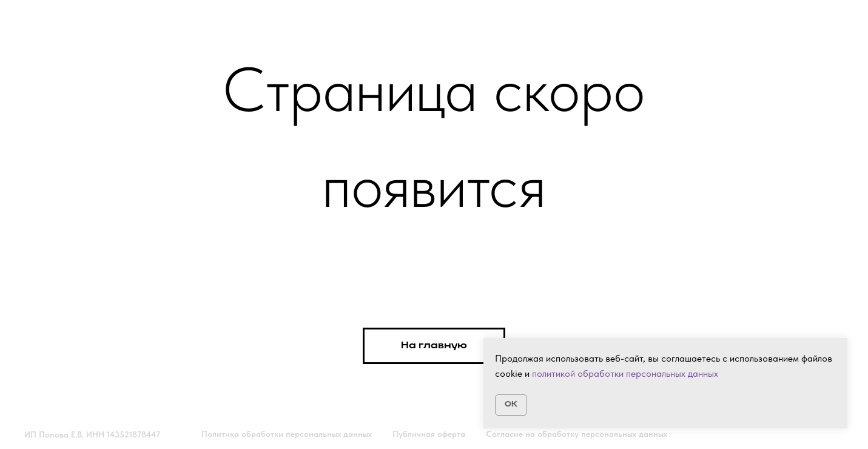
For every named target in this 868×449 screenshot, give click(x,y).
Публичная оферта (429, 434)
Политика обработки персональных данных (287, 434)
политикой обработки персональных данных (625, 373)
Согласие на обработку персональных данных (577, 434)
